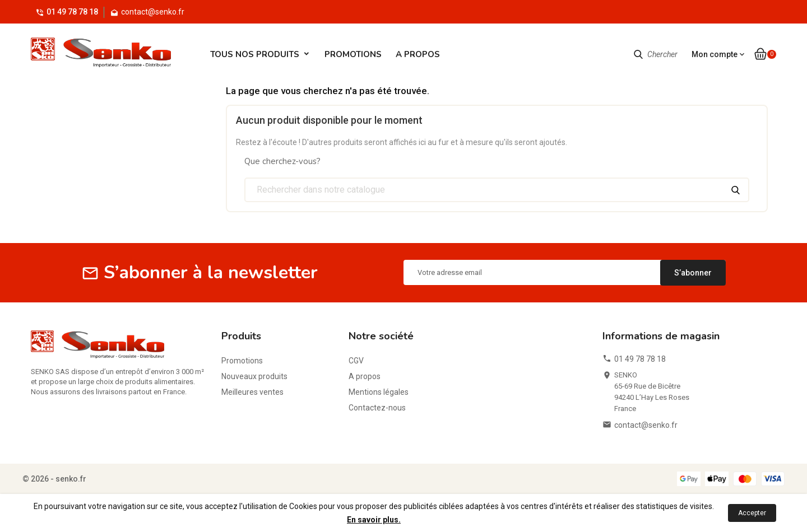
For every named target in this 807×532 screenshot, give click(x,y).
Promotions (353, 54)
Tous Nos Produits (255, 54)
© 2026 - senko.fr (54, 479)
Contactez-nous (377, 408)
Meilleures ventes (252, 392)
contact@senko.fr (646, 425)
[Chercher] (497, 190)
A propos (418, 54)
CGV (356, 361)
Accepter (752, 513)
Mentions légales (379, 392)
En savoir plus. (374, 520)
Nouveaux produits (254, 376)
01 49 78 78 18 (72, 12)
